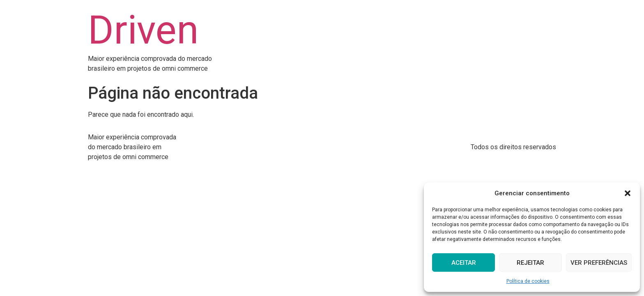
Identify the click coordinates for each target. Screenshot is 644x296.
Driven (143, 30)
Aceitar (464, 263)
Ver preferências (599, 263)
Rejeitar (530, 263)
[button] (628, 193)
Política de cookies (528, 281)
